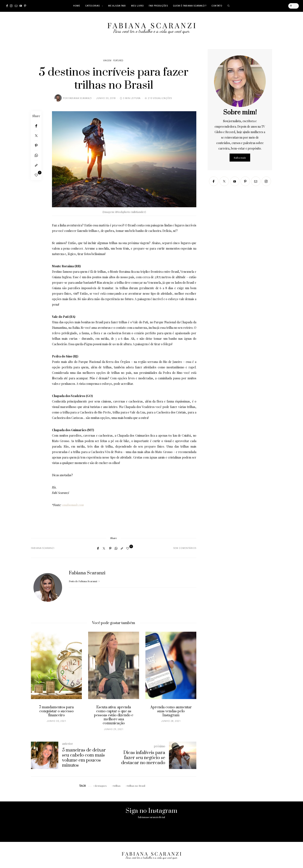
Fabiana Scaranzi (80, 98)
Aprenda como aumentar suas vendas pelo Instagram (171, 711)
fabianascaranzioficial (151, 817)
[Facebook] (7, 6)
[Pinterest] (25, 6)
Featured (118, 61)
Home (77, 6)
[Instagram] (11, 6)
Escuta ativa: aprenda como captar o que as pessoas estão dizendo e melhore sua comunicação (114, 715)
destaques (101, 786)
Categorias (92, 6)
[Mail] (16, 6)
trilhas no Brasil (136, 786)
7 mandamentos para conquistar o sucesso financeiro (56, 711)
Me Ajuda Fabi (117, 6)
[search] (229, 6)
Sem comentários (185, 548)
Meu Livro (137, 6)
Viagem (107, 61)
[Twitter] (36, 136)
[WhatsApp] (36, 155)
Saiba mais (240, 158)
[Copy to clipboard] (36, 165)
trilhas (117, 786)
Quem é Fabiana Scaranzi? (190, 6)
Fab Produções (158, 6)
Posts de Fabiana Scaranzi (84, 581)
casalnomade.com (73, 505)
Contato (217, 6)
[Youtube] (21, 6)
